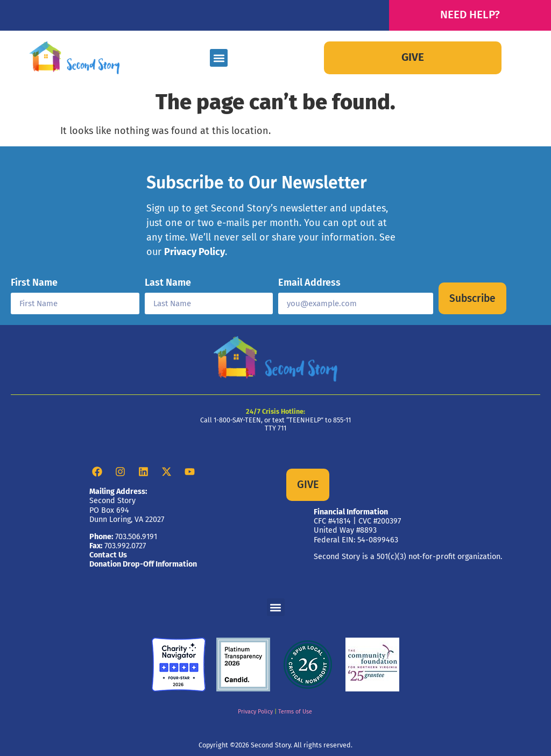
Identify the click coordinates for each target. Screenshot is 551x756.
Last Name (168, 283)
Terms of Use (295, 712)
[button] (219, 58)
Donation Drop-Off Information (143, 564)
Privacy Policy (195, 252)
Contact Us (108, 555)
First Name (34, 283)
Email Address (309, 283)
